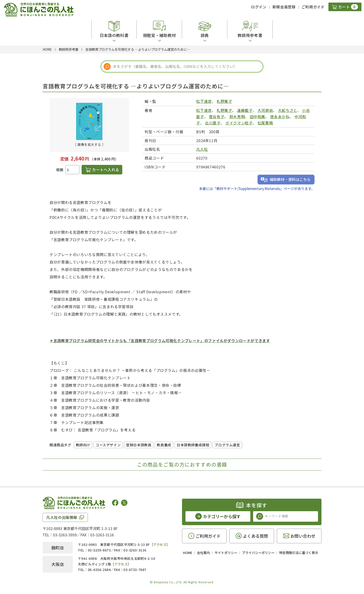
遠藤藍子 (245, 110)
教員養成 (164, 445)
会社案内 (203, 553)
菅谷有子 (217, 117)
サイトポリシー (226, 553)
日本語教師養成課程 (193, 445)
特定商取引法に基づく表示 (299, 553)
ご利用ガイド (313, 7)
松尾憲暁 (265, 123)
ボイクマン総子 (239, 123)
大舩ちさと (288, 110)
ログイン (259, 7)
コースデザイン (108, 445)
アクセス (160, 544)
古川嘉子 (213, 123)
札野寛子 (224, 101)
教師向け (83, 445)
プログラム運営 (227, 445)
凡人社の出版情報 (62, 517)
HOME (188, 553)
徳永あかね (280, 117)
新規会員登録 (284, 7)
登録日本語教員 (139, 445)
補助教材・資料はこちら (290, 179)
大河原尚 (265, 110)
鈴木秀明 (237, 117)
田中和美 (258, 117)
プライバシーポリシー (258, 553)
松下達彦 (204, 101)
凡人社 (202, 149)
